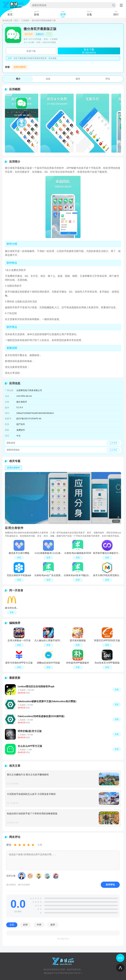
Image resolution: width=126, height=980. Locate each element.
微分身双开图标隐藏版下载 (44, 20)
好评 (25, 925)
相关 (78, 79)
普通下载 (31, 51)
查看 (117, 690)
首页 (16, 20)
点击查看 (113, 443)
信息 (48, 79)
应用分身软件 (20, 67)
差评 (53, 925)
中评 (39, 925)
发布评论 (110, 885)
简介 (18, 79)
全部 (12, 925)
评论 (108, 79)
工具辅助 (25, 20)
